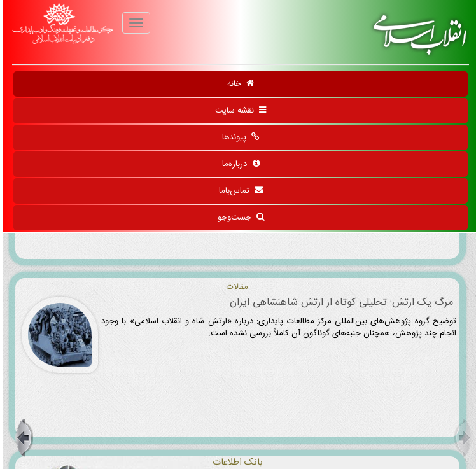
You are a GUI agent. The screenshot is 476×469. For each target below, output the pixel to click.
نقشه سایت (238, 111)
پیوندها (238, 137)
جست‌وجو (238, 218)
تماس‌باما (238, 191)
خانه (238, 84)
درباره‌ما (238, 164)
